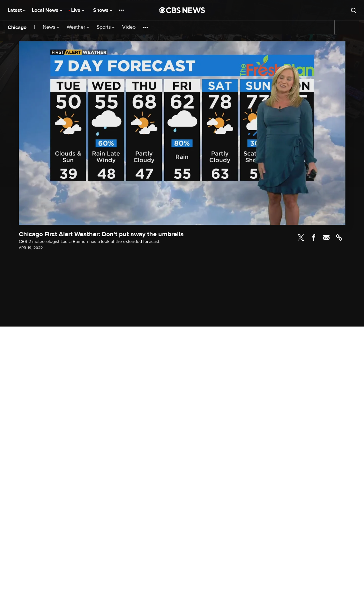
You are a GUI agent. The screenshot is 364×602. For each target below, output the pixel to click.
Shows (103, 10)
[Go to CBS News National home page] (182, 10)
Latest (17, 10)
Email (326, 237)
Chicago (17, 27)
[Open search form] (353, 10)
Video (129, 27)
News (51, 27)
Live (78, 10)
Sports (106, 27)
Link (339, 237)
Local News (47, 10)
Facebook (314, 237)
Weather (78, 27)
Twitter (301, 237)
